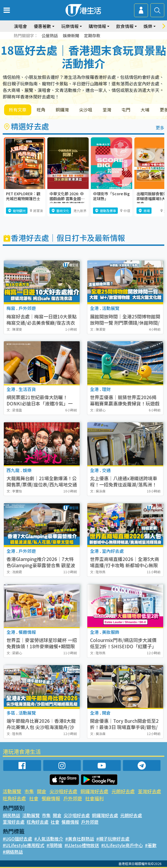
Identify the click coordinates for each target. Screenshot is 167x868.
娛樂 (148, 26)
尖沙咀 (86, 110)
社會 (34, 798)
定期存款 (92, 35)
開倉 (42, 791)
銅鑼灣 (62, 110)
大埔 (145, 110)
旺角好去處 (14, 798)
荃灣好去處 (149, 791)
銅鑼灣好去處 (94, 791)
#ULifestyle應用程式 (24, 845)
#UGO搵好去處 (17, 839)
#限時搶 (54, 845)
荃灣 (107, 110)
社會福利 (94, 798)
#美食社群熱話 (80, 839)
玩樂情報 (70, 26)
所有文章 (18, 110)
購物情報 (97, 26)
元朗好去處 (123, 791)
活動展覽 (12, 791)
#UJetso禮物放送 (82, 845)
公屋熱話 (50, 35)
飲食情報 (125, 26)
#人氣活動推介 (49, 839)
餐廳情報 (51, 798)
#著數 (151, 845)
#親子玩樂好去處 (113, 839)
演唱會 (20, 26)
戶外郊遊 (73, 798)
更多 (160, 128)
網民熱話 (11, 815)
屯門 (126, 110)
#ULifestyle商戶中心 (122, 845)
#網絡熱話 (13, 852)
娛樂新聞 (71, 35)
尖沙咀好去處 (63, 791)
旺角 (41, 110)
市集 (29, 791)
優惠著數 (42, 26)
